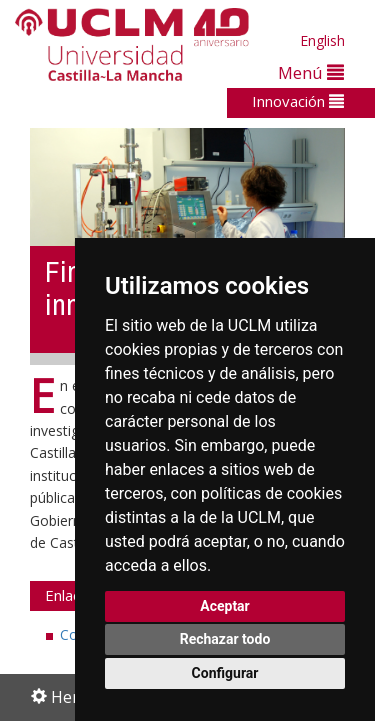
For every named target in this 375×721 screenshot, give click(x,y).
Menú (311, 72)
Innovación (298, 101)
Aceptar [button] (225, 606)
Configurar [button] (225, 673)
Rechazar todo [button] (225, 639)
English (322, 40)
